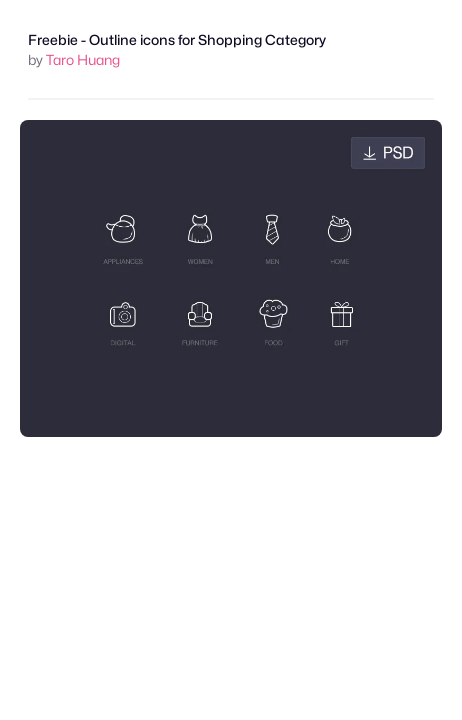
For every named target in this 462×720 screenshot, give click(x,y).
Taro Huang (83, 59)
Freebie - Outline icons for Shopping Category (177, 39)
